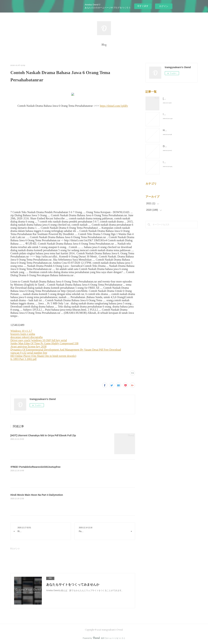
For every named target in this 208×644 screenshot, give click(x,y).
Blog (104, 45)
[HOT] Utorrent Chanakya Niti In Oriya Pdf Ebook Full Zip (43, 435)
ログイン (164, 6)
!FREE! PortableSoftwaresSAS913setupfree (36, 467)
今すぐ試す (143, 6)
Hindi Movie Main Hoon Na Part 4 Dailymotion (37, 495)
